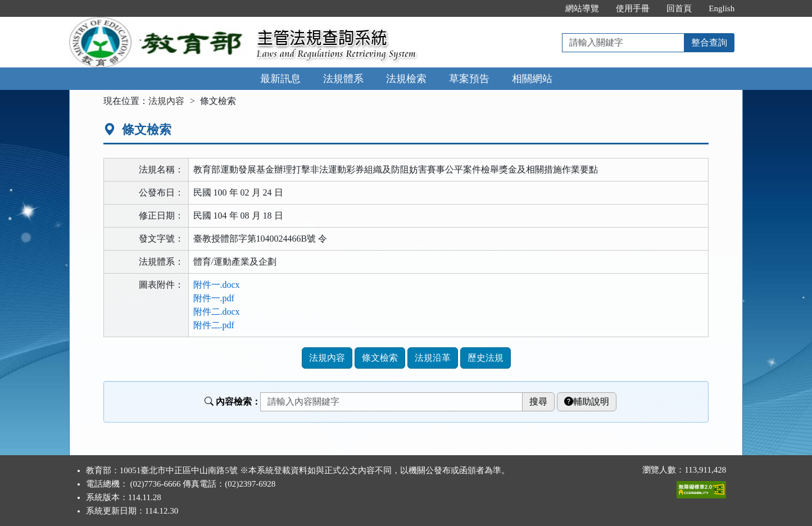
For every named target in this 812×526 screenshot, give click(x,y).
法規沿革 (433, 358)
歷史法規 (486, 358)
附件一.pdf (214, 298)
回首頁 (679, 8)
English (722, 8)
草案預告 (469, 79)
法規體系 (343, 79)
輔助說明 (587, 402)
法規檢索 (406, 79)
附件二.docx (217, 312)
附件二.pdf (214, 325)
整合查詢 (709, 42)
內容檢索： (233, 402)
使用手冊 (633, 8)
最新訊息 (280, 79)
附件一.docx (217, 285)
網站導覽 (582, 8)
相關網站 (532, 79)
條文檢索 (380, 358)
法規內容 (166, 101)
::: (545, 8)
